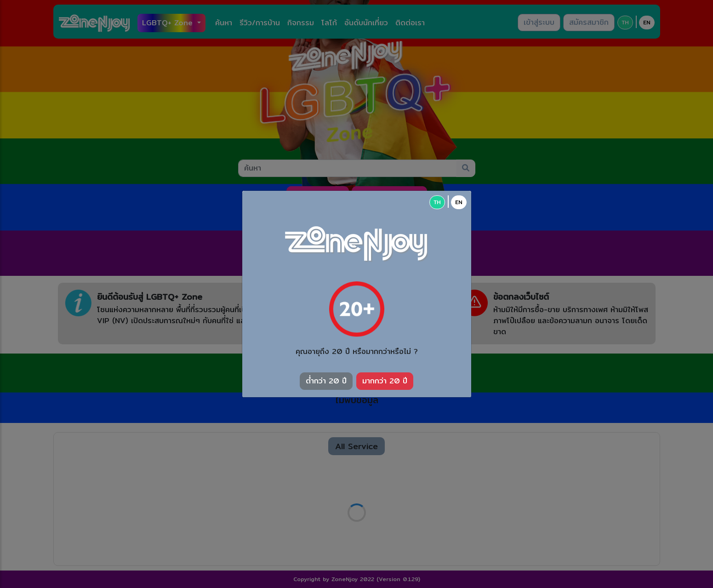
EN (459, 202)
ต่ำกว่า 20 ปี (326, 381)
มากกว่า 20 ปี (385, 381)
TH (437, 202)
